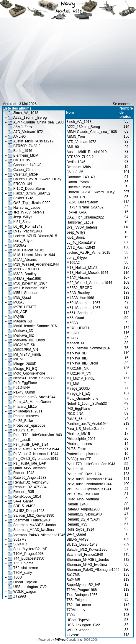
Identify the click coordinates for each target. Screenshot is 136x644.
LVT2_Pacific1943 (28, 231)
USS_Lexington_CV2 (30, 587)
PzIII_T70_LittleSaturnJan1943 (38, 435)
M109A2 (20, 245)
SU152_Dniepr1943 (29, 511)
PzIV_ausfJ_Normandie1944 (36, 454)
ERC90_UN (23, 184)
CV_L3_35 (22, 160)
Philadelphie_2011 (28, 411)
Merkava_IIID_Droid (29, 340)
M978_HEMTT (25, 307)
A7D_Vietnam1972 (28, 132)
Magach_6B (23, 321)
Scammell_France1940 (31, 520)
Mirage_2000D (25, 364)
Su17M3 (20, 539)
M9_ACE (20, 312)
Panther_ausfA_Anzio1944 (34, 397)
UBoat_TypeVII (25, 582)
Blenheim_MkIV (26, 155)
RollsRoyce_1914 (27, 497)
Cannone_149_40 (27, 165)
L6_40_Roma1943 (28, 227)
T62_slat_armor (26, 568)
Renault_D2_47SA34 (30, 487)
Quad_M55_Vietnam (30, 468)
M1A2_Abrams (25, 260)
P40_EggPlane (25, 383)
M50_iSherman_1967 (30, 283)
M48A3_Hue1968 (27, 279)
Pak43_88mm (24, 392)
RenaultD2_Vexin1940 (31, 482)
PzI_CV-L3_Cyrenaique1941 (36, 459)
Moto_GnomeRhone (29, 373)
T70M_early (23, 573)
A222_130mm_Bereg (30, 118)
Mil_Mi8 (19, 359)
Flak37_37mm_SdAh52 (32, 193)
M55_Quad (22, 298)
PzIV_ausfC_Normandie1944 (36, 449)
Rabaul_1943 (24, 473)
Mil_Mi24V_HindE (27, 354)
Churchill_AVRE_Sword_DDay (37, 179)
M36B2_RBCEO (26, 269)
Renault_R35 (24, 492)
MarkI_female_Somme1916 (35, 326)
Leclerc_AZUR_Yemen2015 (35, 236)
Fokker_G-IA (23, 198)
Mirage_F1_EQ (25, 369)
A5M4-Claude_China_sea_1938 (38, 122)
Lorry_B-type (23, 241)
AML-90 (19, 136)
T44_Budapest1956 (29, 558)
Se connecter (123, 104)
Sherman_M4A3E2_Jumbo (35, 525)
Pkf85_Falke (23, 421)
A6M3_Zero (23, 127)
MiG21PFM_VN (26, 350)
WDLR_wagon (25, 592)
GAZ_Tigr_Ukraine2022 (32, 203)
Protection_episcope (29, 425)
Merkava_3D (23, 331)
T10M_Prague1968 (28, 554)
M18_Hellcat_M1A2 (29, 250)
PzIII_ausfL (22, 440)
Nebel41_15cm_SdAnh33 (33, 378)
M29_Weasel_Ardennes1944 (36, 264)
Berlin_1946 (23, 151)
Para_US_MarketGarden (33, 402)
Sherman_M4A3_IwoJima (33, 530)
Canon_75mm (24, 170)
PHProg (60, 640)
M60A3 (19, 302)
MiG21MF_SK (24, 345)
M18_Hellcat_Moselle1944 (34, 255)
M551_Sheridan (26, 293)
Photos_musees (26, 416)
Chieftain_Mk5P (26, 174)
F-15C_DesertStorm (29, 189)
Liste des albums (17, 108)
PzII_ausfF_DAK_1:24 (31, 444)
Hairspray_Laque (27, 208)
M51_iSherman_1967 (30, 288)
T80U (18, 577)
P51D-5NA (22, 388)
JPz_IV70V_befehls (29, 212)
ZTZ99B (20, 596)
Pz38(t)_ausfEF (26, 430)
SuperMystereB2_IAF (30, 549)
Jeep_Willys (23, 217)
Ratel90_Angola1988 (30, 478)
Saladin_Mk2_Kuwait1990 (34, 515)
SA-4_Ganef (23, 501)
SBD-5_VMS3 (24, 506)
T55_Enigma (23, 563)
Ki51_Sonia (22, 222)
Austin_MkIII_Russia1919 (33, 141)
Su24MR (20, 544)
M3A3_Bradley (25, 274)
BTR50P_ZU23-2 (27, 146)
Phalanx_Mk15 (25, 407)
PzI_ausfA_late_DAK (30, 463)
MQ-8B (19, 317)
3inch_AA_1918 (26, 113)
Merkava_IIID (24, 335)
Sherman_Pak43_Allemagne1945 (39, 535)
